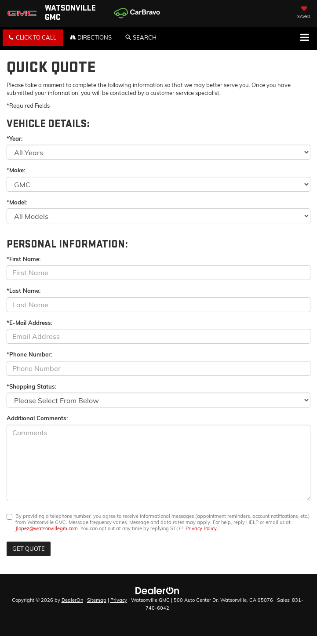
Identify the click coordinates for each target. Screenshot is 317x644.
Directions (91, 37)
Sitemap (97, 600)
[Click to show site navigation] (304, 38)
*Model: (17, 202)
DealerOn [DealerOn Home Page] (72, 600)
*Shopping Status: (31, 386)
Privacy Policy (201, 528)
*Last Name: (24, 291)
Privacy (119, 600)
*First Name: (24, 259)
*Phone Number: (29, 354)
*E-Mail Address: (29, 323)
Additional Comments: (37, 418)
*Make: (16, 170)
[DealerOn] (157, 590)
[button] (33, 38)
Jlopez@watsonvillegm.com (47, 528)
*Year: (15, 138)
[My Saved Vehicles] (304, 13)
